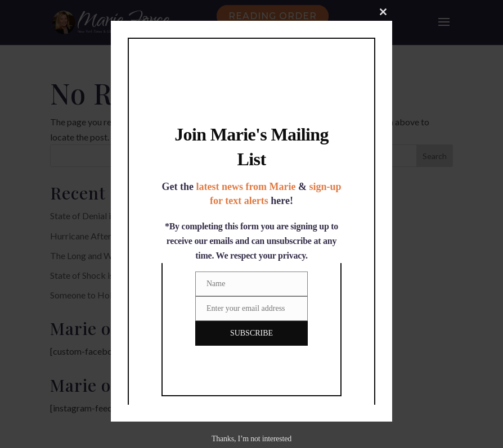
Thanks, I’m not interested (251, 439)
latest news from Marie (246, 187)
